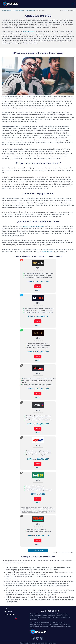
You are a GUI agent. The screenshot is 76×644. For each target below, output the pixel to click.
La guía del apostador (18, 11)
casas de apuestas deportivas (33, 226)
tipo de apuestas (28, 32)
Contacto (9, 612)
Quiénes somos (11, 609)
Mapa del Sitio (10, 614)
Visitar (38, 286)
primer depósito (47, 251)
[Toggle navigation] (73, 4)
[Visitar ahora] (38, 263)
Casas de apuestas (6, 11)
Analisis (38, 290)
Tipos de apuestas (30, 11)
